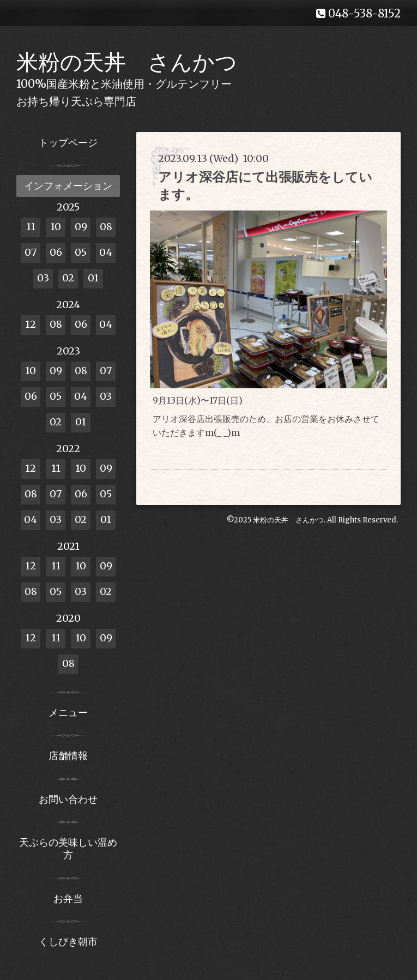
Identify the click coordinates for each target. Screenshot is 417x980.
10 (56, 227)
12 (31, 324)
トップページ (68, 143)
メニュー (68, 713)
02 (68, 278)
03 (43, 278)
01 (93, 278)
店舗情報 (68, 756)
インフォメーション (68, 186)
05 (81, 252)
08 (106, 227)
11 (31, 227)
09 (81, 227)
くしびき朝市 (68, 942)
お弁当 (68, 898)
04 (106, 252)
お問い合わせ (68, 799)
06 (56, 252)
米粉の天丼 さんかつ (127, 62)
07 (31, 252)
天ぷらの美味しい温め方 (68, 849)
